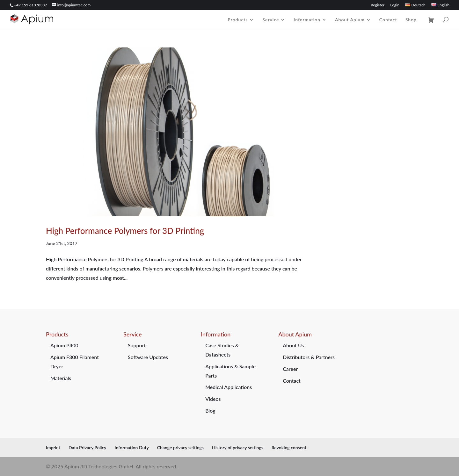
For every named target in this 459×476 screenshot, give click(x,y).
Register (378, 5)
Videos (213, 399)
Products (238, 20)
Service (271, 20)
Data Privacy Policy (87, 447)
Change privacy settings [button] (180, 447)
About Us (293, 345)
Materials (61, 378)
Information (307, 20)
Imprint (53, 447)
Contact (388, 20)
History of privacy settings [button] (238, 447)
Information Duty (132, 447)
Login (395, 5)
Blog (210, 411)
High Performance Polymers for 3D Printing (125, 231)
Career (290, 369)
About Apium (350, 20)
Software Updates (148, 357)
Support (137, 345)
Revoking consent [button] (289, 447)
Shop (411, 20)
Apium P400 (64, 345)
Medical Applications (229, 387)
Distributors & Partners (309, 357)
